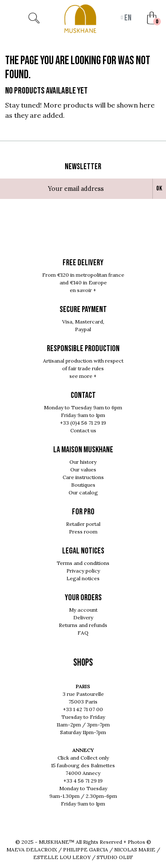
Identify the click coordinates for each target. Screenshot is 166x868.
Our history (83, 462)
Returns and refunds (83, 625)
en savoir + (83, 290)
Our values (83, 469)
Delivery (83, 617)
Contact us (83, 430)
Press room (83, 532)
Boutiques (83, 485)
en (127, 18)
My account (83, 610)
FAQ (83, 633)
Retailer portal (83, 524)
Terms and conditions (83, 563)
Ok (159, 189)
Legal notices (83, 578)
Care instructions (83, 477)
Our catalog (83, 492)
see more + (83, 376)
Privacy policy (83, 571)
